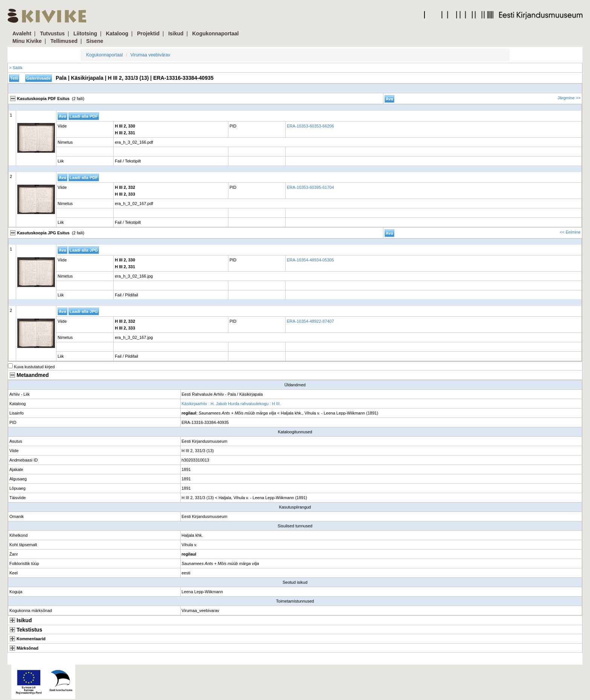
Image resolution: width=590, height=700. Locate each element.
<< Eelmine (570, 232)
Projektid (148, 33)
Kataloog (117, 33)
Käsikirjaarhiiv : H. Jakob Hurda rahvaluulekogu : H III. (231, 404)
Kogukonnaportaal (216, 33)
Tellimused (64, 41)
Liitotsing (85, 33)
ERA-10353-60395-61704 (310, 187)
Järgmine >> (569, 98)
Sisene (95, 41)
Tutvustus (52, 33)
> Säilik (16, 68)
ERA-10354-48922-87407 (310, 321)
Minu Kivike (27, 41)
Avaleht (22, 33)
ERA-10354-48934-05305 (310, 260)
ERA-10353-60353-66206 (310, 126)
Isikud (176, 33)
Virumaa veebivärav (150, 55)
